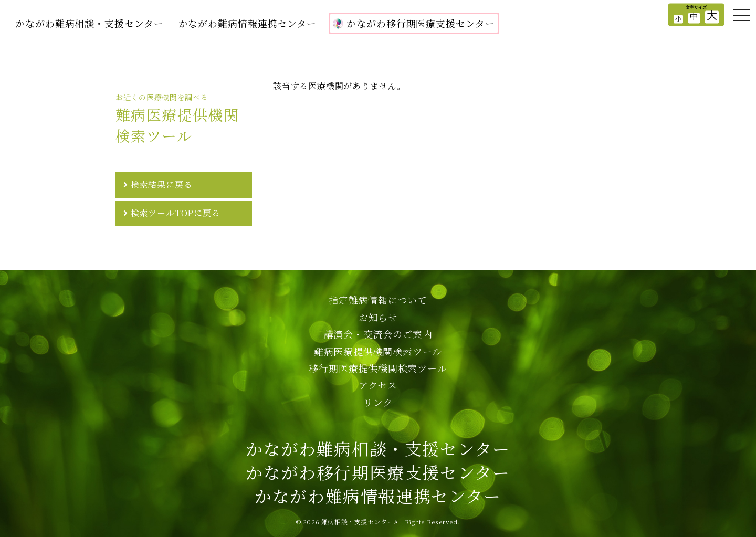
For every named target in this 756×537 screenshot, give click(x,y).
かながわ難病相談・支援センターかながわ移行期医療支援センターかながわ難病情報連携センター (378, 472)
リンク (378, 402)
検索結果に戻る (162, 185)
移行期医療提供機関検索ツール (378, 368)
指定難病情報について (378, 300)
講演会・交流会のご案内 (378, 334)
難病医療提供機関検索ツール (378, 351)
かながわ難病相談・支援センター (90, 23)
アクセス (378, 385)
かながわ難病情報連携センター (248, 23)
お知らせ (378, 317)
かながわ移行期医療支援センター (414, 23)
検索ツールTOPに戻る (176, 213)
